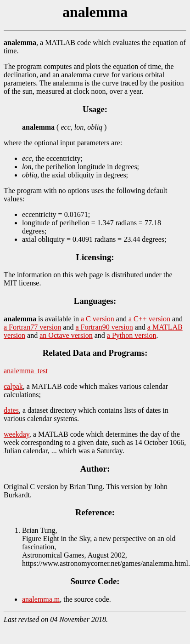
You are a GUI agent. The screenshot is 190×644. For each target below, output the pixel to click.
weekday (17, 434)
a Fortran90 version (104, 327)
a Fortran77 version (32, 327)
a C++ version (149, 319)
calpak (13, 386)
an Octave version (66, 335)
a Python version (132, 335)
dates (11, 410)
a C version (98, 319)
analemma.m (41, 599)
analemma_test (26, 371)
